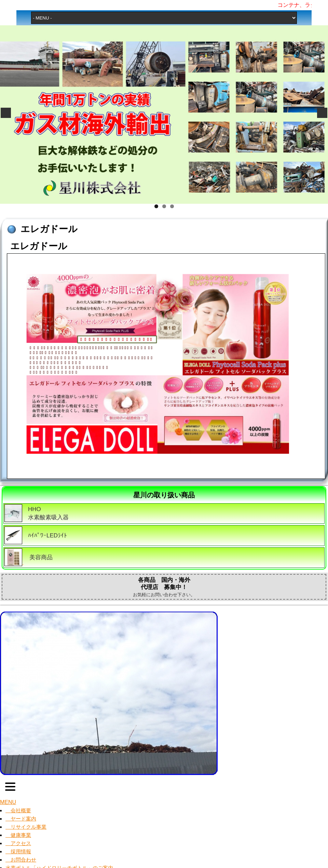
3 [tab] (172, 206)
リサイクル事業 (26, 827)
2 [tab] (164, 206)
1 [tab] (156, 206)
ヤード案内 (21, 819)
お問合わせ (21, 860)
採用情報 (18, 851)
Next (322, 113)
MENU (8, 802)
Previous (6, 113)
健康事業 (18, 835)
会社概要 (18, 810)
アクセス (18, 843)
